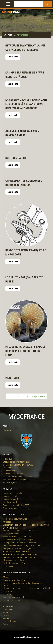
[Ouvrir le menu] (8, 4)
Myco (7, 12)
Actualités (7, 430)
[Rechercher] (47, 4)
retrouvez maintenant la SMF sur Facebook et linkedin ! (25, 48)
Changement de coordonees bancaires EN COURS (24, 183)
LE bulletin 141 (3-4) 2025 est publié (24, 279)
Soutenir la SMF (16, 158)
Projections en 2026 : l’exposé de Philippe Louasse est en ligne (25, 351)
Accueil (11, 35)
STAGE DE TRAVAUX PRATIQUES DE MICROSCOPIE (26, 252)
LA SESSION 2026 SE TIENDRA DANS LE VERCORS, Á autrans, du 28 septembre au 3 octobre (26, 104)
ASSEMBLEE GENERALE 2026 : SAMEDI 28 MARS (23, 133)
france (17, 12)
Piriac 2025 (12, 378)
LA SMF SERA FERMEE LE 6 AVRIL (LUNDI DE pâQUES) (25, 75)
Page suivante (39, 396)
